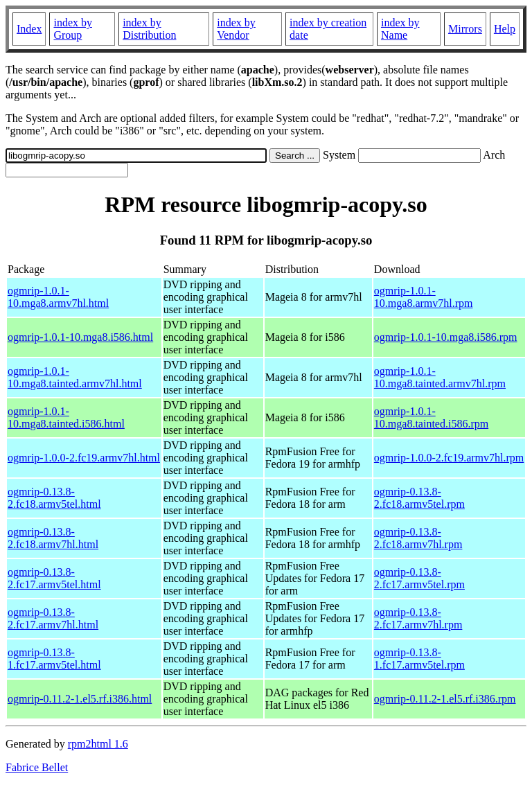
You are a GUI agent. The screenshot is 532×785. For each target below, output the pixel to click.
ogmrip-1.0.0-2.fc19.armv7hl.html (84, 458)
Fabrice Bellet (37, 767)
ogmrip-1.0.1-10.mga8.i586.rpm (446, 337)
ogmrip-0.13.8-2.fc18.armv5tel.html (54, 498)
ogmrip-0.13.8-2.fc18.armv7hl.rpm (418, 538)
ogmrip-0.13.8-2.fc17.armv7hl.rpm (418, 618)
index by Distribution (149, 29)
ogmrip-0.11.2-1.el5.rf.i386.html (80, 699)
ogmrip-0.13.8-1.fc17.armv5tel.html (54, 659)
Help (505, 29)
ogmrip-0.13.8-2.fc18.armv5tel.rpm (419, 498)
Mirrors (465, 29)
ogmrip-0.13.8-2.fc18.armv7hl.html (53, 538)
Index (29, 29)
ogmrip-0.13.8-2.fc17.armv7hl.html (53, 618)
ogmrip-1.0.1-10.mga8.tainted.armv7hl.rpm (440, 377)
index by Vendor (236, 29)
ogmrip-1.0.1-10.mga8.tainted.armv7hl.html (75, 377)
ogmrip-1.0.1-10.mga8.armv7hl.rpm (424, 297)
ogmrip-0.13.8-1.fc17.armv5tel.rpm (419, 659)
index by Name (400, 29)
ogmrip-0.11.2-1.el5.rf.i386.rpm (445, 699)
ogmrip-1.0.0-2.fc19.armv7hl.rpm (449, 458)
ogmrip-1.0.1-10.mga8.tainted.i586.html (66, 417)
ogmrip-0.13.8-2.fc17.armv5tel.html (54, 578)
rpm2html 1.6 (98, 744)
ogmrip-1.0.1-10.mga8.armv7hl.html (58, 297)
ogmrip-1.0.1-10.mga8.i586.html (80, 337)
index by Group (73, 29)
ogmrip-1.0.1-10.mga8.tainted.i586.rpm (431, 417)
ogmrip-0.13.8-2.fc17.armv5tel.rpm (419, 578)
